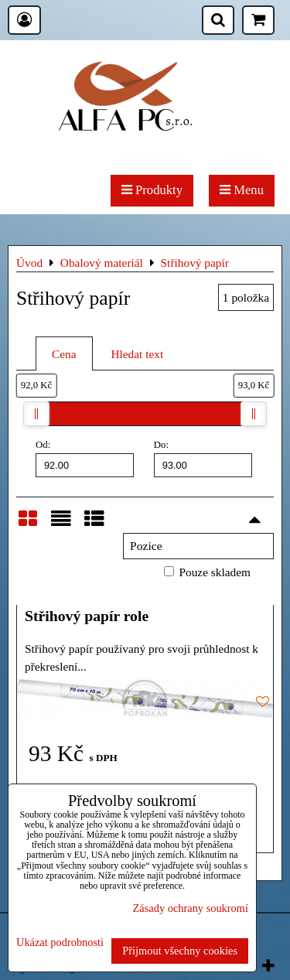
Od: (85, 458)
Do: (203, 458)
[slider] (36, 414)
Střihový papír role (87, 616)
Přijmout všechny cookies (180, 951)
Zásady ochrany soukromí (191, 908)
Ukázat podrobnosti (60, 942)
